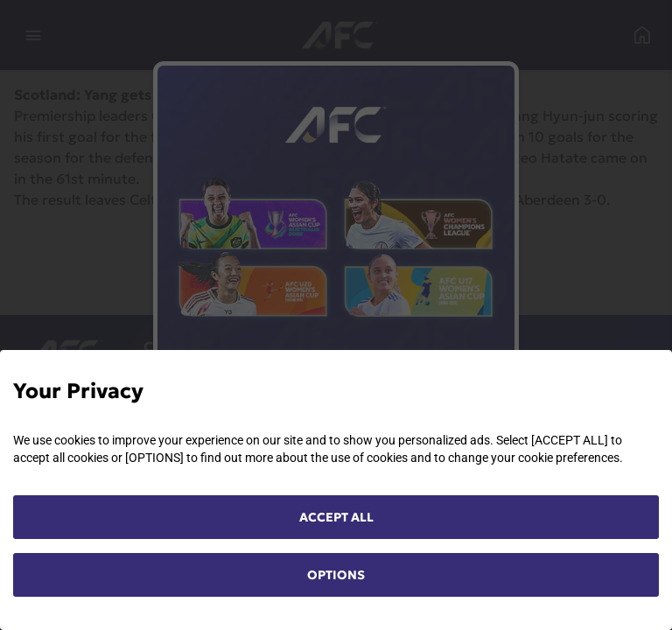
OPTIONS (336, 575)
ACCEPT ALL (336, 517)
